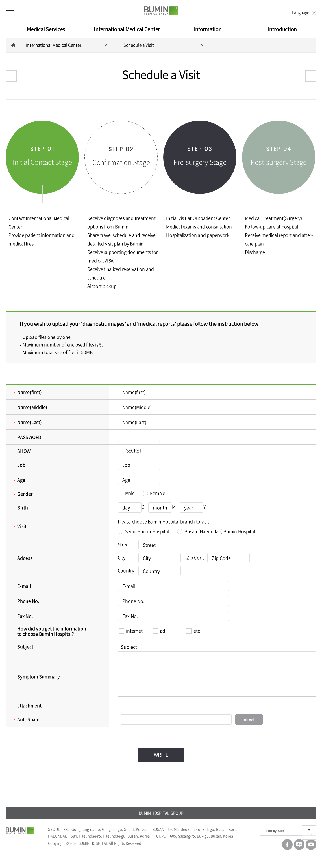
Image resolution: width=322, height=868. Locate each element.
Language (301, 12)
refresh (249, 719)
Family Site (275, 831)
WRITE (161, 755)
